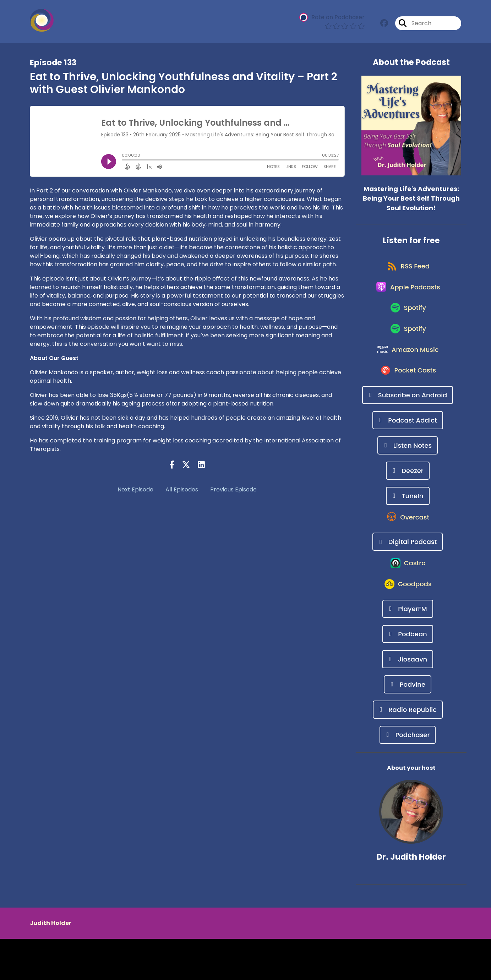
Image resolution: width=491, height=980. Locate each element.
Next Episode (135, 489)
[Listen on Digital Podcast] (408, 574)
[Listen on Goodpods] (408, 625)
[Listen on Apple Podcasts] (408, 295)
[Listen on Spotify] (408, 321)
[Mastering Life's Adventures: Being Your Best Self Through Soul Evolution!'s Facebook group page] (384, 25)
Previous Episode (233, 489)
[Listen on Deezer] (408, 498)
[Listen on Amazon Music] (408, 371)
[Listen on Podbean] (408, 675)
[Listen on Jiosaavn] (408, 700)
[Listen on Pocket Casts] (408, 397)
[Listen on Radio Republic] (408, 751)
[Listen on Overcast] (408, 548)
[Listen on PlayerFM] (408, 650)
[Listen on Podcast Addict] (408, 447)
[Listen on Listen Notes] (408, 472)
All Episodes (182, 489)
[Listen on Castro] (408, 599)
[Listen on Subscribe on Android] (408, 422)
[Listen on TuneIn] (408, 523)
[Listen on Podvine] (408, 726)
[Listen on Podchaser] (408, 776)
